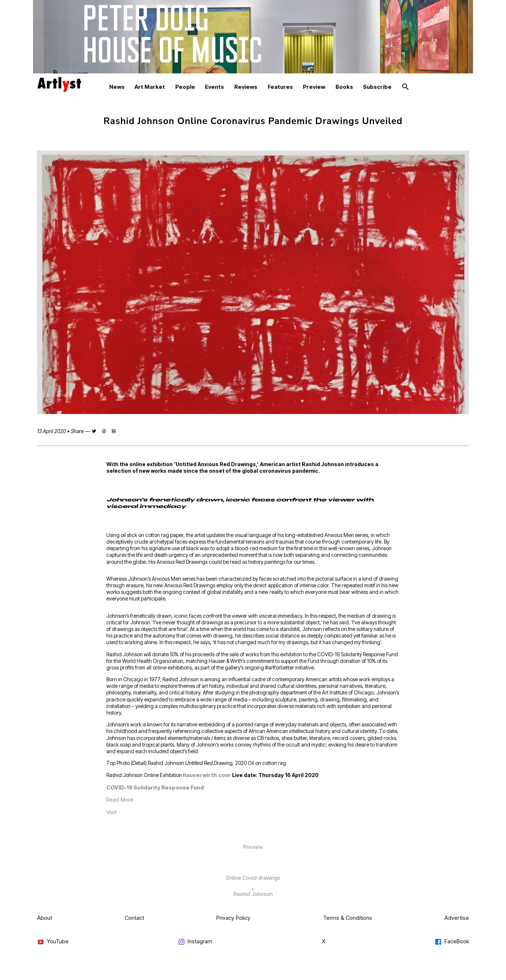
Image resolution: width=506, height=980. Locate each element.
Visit (111, 812)
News (117, 87)
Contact (134, 918)
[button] (406, 87)
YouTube (53, 942)
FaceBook (452, 942)
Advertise (457, 918)
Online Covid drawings (253, 878)
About (45, 918)
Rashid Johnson (253, 894)
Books (344, 87)
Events (214, 87)
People (185, 87)
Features (280, 87)
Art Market (150, 87)
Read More (120, 800)
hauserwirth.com (208, 775)
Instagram (195, 942)
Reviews (246, 87)
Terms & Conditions (348, 918)
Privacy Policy (233, 918)
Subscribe (377, 87)
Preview (314, 87)
